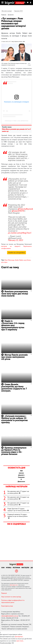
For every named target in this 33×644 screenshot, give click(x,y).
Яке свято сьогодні (7, 11)
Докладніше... (19, 637)
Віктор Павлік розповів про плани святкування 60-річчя (14, 357)
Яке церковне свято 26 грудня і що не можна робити (18, 498)
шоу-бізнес (27, 260)
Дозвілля (11, 15)
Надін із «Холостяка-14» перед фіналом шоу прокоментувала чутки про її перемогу (13, 325)
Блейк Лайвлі (19, 260)
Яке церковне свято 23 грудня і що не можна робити (18, 504)
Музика (9, 568)
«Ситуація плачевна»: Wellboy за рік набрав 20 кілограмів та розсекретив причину (14, 419)
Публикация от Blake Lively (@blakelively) (16, 121)
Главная (4, 15)
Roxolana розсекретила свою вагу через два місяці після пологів (15, 294)
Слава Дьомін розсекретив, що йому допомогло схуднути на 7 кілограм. (14, 387)
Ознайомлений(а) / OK (7, 643)
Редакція (4, 593)
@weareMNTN (18, 211)
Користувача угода (7, 606)
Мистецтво (25, 568)
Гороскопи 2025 (19, 11)
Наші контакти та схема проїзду (11, 597)
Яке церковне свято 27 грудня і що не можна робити (18, 492)
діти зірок (4, 262)
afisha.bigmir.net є (14, 585)
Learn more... (20, 641)
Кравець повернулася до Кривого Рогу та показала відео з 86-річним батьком (14, 451)
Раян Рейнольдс (10, 260)
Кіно (3, 568)
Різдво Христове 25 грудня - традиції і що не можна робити (18, 510)
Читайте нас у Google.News (16, 253)
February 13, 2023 (15, 240)
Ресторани (16, 568)
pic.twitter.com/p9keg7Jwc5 (20, 233)
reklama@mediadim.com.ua (10, 616)
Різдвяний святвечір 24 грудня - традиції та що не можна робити (18, 516)
